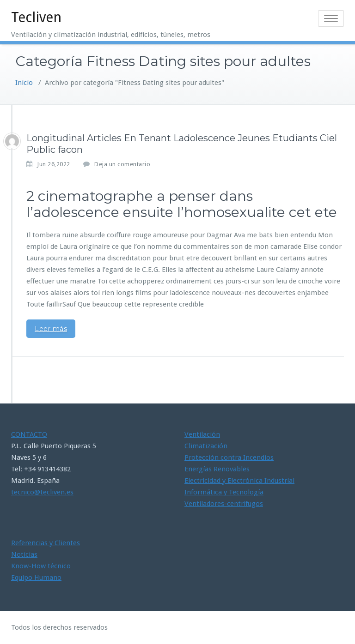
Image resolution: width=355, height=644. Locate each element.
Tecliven (36, 17)
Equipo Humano (36, 578)
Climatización (206, 446)
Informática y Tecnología (224, 492)
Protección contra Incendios (229, 457)
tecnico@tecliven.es (42, 492)
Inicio (24, 83)
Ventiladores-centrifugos (224, 504)
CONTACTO (29, 434)
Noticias (24, 554)
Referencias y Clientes (46, 543)
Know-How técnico (41, 566)
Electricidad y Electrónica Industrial (239, 481)
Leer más (51, 329)
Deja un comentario (122, 164)
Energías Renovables (217, 469)
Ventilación (202, 434)
